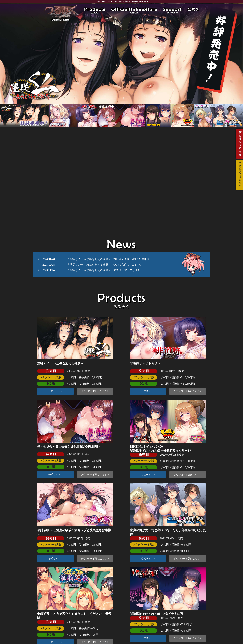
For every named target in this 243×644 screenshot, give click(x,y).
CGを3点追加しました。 (128, 265)
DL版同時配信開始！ (139, 259)
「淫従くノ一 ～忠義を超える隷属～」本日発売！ (97, 259)
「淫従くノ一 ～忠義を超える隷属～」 (90, 265)
